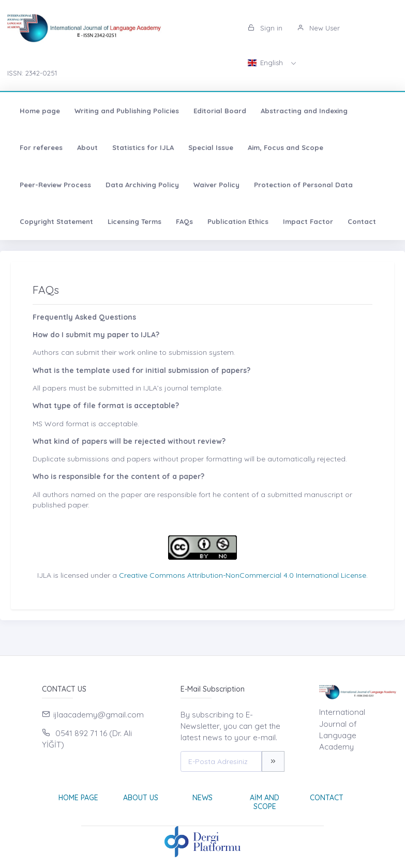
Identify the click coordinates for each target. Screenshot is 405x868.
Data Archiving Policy (142, 185)
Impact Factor (308, 221)
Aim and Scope (265, 802)
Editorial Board (220, 111)
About (87, 147)
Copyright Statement (56, 221)
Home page (40, 111)
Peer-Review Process (55, 185)
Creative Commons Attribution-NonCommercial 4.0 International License (243, 575)
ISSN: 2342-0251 (32, 73)
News (202, 798)
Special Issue (211, 147)
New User (318, 28)
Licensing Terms (134, 221)
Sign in (265, 28)
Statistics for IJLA (143, 147)
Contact (362, 221)
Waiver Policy (216, 185)
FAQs (184, 221)
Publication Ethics (238, 221)
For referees (41, 147)
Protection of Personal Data (303, 185)
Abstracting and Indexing (304, 111)
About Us (141, 798)
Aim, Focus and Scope (286, 147)
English (266, 63)
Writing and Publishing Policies (127, 111)
